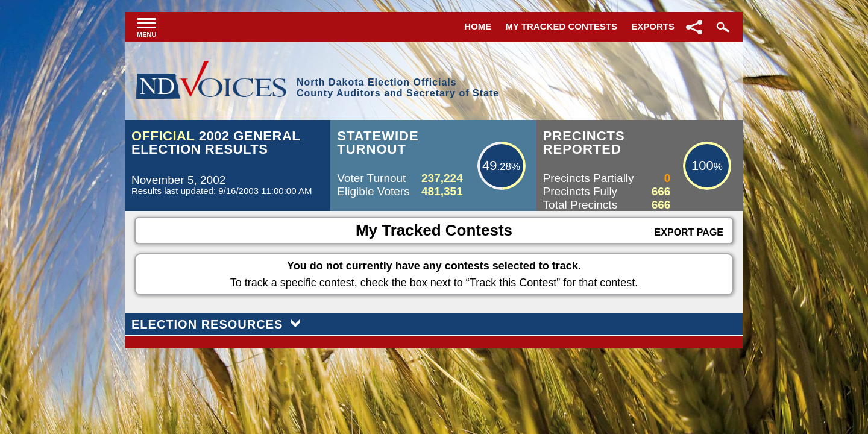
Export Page (689, 232)
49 (489, 165)
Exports (653, 26)
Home (478, 26)
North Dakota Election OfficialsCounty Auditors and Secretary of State (398, 88)
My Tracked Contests (562, 26)
